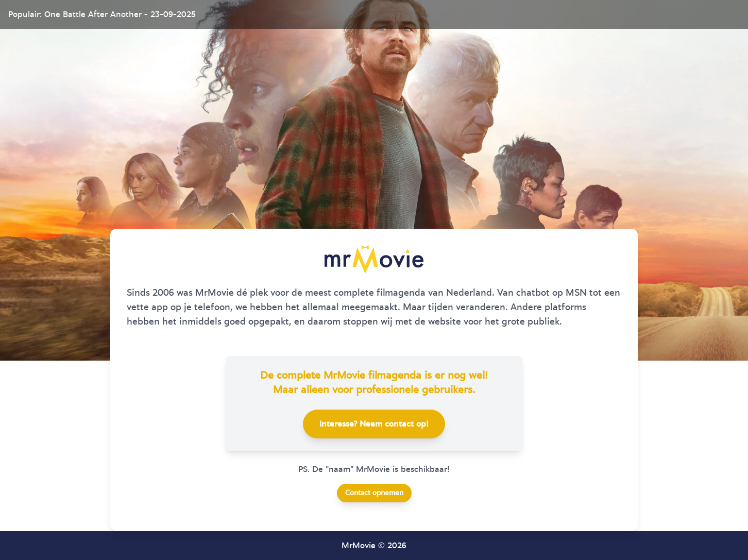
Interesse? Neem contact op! (374, 424)
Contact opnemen (374, 493)
